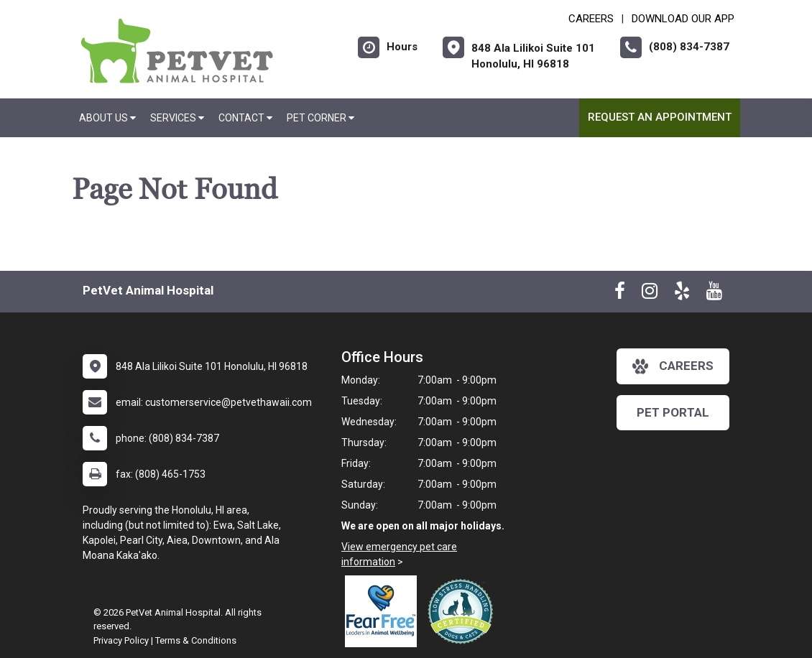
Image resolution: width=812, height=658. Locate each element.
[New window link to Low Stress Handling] (463, 611)
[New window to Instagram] (650, 294)
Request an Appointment (660, 117)
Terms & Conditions (196, 640)
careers (673, 366)
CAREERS (591, 19)
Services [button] (177, 118)
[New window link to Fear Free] (384, 611)
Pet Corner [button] (320, 118)
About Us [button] (107, 118)
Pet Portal (673, 412)
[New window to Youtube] (714, 294)
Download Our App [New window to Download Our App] (683, 19)
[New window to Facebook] (620, 294)
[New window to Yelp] (682, 294)
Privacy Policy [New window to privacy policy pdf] (121, 640)
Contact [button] (245, 118)
